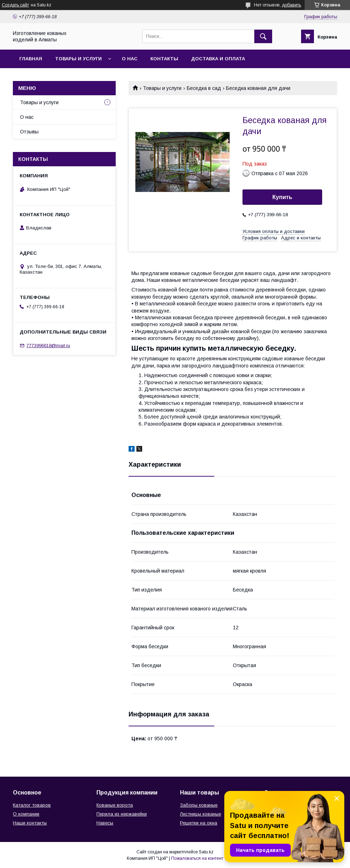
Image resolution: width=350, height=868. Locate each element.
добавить (291, 5)
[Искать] (263, 36)
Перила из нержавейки (122, 814)
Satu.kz (206, 852)
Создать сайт (15, 5)
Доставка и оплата (218, 59)
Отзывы (29, 132)
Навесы (105, 823)
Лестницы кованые (201, 814)
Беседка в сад (204, 88)
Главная (31, 59)
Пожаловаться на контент (197, 858)
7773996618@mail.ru (48, 346)
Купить (282, 197)
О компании (26, 814)
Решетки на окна (199, 823)
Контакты (164, 59)
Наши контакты (30, 823)
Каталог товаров (32, 805)
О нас (130, 59)
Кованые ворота (115, 805)
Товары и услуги (78, 59)
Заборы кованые (199, 805)
